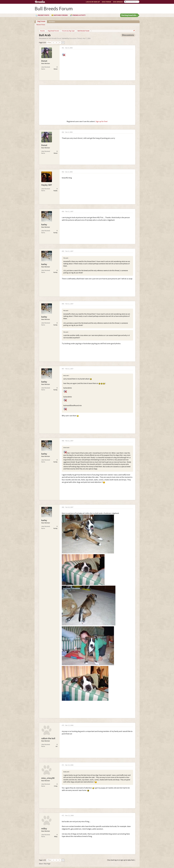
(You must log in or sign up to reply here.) (121, 860)
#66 (63, 304)
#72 (63, 816)
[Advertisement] (87, 103)
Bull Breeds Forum (55, 38)
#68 (63, 441)
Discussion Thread (76, 38)
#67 (63, 369)
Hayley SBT (47, 185)
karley (44, 225)
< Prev (49, 43)
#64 (63, 212)
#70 (63, 725)
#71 (63, 765)
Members (52, 22)
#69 (63, 507)
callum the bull (48, 738)
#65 (63, 251)
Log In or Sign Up (93, 2)
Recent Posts (41, 25)
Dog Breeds (118, 2)
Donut (44, 61)
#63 (63, 172)
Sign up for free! (102, 121)
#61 (63, 48)
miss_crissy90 (48, 778)
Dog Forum (106, 2)
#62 (63, 132)
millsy (44, 829)
